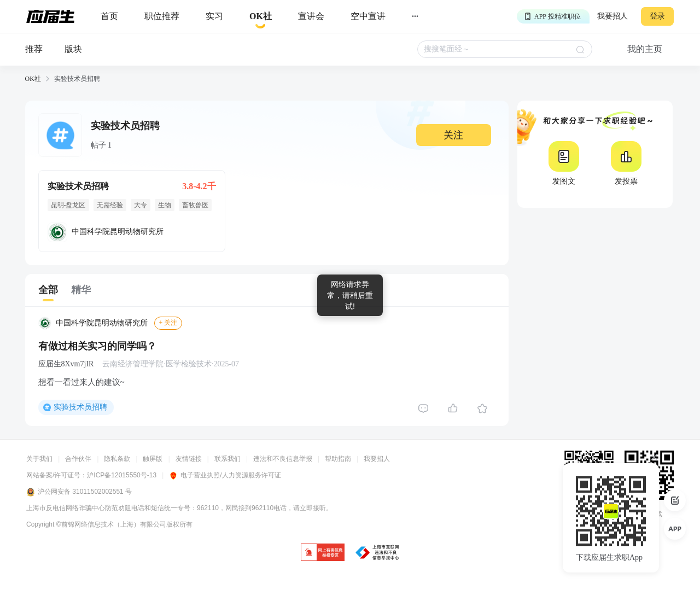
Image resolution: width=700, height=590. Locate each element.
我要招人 (612, 16)
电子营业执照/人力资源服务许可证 (225, 475)
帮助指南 (338, 459)
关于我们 (39, 459)
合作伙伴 (78, 459)
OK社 (33, 79)
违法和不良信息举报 (283, 459)
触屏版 (153, 459)
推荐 (34, 49)
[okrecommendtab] (261, 17)
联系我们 (227, 459)
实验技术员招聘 (80, 407)
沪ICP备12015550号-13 (122, 475)
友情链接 (189, 459)
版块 (73, 49)
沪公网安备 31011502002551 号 (79, 492)
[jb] (323, 553)
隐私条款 (117, 459)
